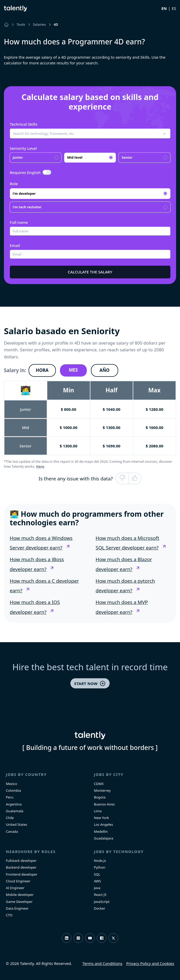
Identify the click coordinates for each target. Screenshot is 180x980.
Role (14, 184)
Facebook (102, 938)
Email (15, 245)
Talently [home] (90, 735)
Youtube (90, 938)
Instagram (78, 938)
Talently (16, 8)
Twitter (113, 938)
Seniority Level (23, 148)
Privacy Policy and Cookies (150, 963)
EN (164, 8)
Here (40, 466)
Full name (19, 222)
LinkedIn (67, 938)
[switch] (47, 172)
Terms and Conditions (102, 963)
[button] (90, 133)
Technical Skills (24, 124)
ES (174, 8)
